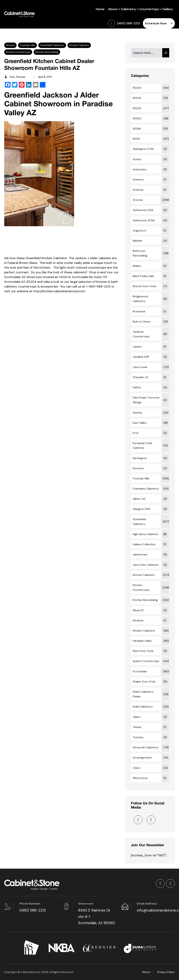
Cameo (137, 347)
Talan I (137, 717)
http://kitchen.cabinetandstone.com (59, 291)
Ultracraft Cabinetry (146, 747)
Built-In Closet (142, 322)
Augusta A (139, 231)
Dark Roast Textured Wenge (146, 400)
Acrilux (137, 159)
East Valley (140, 423)
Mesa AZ (138, 610)
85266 (137, 129)
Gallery (168, 9)
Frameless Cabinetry (146, 489)
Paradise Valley (142, 641)
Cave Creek (140, 367)
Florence (138, 468)
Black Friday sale (143, 276)
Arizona (10, 45)
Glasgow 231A (142, 509)
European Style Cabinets (142, 445)
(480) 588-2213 (33, 910)
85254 (137, 88)
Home (100, 9)
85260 (137, 118)
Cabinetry (128, 9)
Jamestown (140, 554)
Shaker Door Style (144, 682)
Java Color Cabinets (146, 565)
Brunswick (139, 311)
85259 (137, 108)
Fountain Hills (27, 45)
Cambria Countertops (141, 334)
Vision (137, 768)
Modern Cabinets (144, 631)
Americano (140, 169)
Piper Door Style (143, 651)
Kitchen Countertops (18, 52)
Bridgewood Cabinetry (140, 299)
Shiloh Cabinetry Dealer (143, 694)
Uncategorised (142, 758)
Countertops (149, 9)
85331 (136, 139)
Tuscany (138, 737)
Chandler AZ (141, 377)
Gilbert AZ (139, 499)
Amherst (138, 180)
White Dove (140, 778)
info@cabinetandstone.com (155, 910)
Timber (137, 727)
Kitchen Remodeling (47, 52)
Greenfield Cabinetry (52, 45)
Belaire (137, 266)
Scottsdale (140, 671)
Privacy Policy (166, 972)
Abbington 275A (143, 149)
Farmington (140, 458)
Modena (138, 620)
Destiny (138, 413)
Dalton (137, 387)
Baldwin (137, 241)
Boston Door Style (144, 286)
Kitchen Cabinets (79, 45)
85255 (137, 98)
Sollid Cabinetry (143, 707)
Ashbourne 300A (144, 220)
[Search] (166, 53)
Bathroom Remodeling (140, 253)
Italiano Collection (144, 544)
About (113, 9)
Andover (138, 190)
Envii (135, 433)
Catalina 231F (141, 357)
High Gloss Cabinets (145, 534)
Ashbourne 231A (143, 210)
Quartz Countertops (146, 661)
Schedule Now (159, 23)
